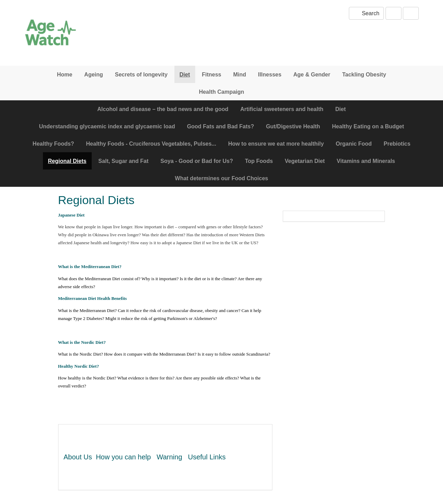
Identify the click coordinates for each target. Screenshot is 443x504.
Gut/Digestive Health (293, 126)
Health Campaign (222, 92)
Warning (170, 457)
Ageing (93, 75)
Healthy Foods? (53, 144)
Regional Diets (67, 161)
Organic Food (354, 144)
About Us (78, 457)
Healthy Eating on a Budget (368, 126)
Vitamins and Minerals (366, 161)
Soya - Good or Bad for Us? (197, 161)
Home (64, 75)
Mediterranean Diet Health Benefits (93, 298)
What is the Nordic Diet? (82, 342)
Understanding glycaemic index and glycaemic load (107, 126)
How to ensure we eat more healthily (276, 144)
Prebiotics (397, 144)
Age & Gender (312, 75)
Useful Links (207, 457)
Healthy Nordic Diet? (79, 366)
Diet (185, 75)
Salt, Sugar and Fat (123, 161)
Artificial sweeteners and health (282, 109)
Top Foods (259, 161)
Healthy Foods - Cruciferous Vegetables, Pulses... (151, 144)
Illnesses (270, 75)
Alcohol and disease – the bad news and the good (163, 109)
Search (366, 13)
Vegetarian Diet (305, 161)
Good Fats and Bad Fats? (220, 126)
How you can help (123, 457)
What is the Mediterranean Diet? (90, 267)
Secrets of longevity (141, 75)
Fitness (211, 75)
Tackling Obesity (364, 75)
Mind (240, 75)
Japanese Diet (71, 215)
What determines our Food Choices (221, 178)
